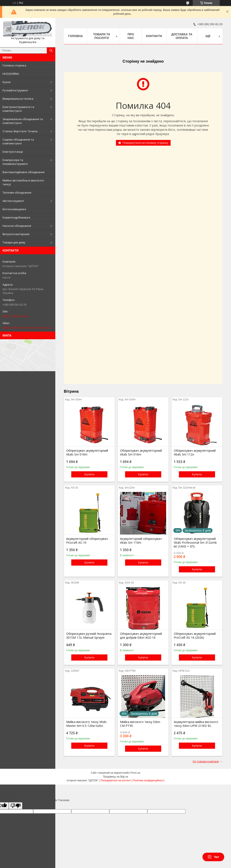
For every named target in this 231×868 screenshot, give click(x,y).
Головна (75, 36)
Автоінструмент (13, 201)
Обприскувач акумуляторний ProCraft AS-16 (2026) (195, 636)
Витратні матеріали (16, 234)
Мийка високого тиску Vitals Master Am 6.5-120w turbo (86, 724)
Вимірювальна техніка (18, 99)
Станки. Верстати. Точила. (20, 131)
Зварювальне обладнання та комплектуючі (23, 121)
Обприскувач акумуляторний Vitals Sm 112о (195, 453)
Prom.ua (135, 773)
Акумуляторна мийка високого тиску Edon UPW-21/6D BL (196, 724)
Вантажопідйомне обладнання (24, 172)
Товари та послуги (102, 36)
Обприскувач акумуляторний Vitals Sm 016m (87, 453)
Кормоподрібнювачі (16, 217)
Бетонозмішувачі (14, 209)
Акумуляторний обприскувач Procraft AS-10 (87, 541)
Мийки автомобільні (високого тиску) (23, 182)
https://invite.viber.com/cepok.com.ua (27, 328)
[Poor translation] (16, 806)
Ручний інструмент (15, 90)
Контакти (154, 36)
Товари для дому (14, 242)
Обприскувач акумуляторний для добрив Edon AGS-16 (141, 636)
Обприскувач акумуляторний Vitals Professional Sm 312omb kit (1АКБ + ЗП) (195, 543)
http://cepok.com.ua (15, 316)
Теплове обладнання (17, 193)
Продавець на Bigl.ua (115, 777)
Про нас (131, 36)
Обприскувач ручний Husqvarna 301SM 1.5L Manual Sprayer (89, 636)
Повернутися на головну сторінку (145, 143)
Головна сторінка (14, 65)
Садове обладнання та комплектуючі (18, 141)
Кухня (6, 82)
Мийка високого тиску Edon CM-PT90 (140, 724)
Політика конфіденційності (149, 780)
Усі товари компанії (206, 761)
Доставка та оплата (182, 36)
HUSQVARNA (11, 74)
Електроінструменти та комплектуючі (18, 109)
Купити (89, 474)
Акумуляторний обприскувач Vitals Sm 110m (141, 541)
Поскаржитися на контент (116, 780)
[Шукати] (51, 50)
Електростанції (13, 152)
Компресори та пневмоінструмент (15, 162)
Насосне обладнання (17, 226)
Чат (213, 857)
